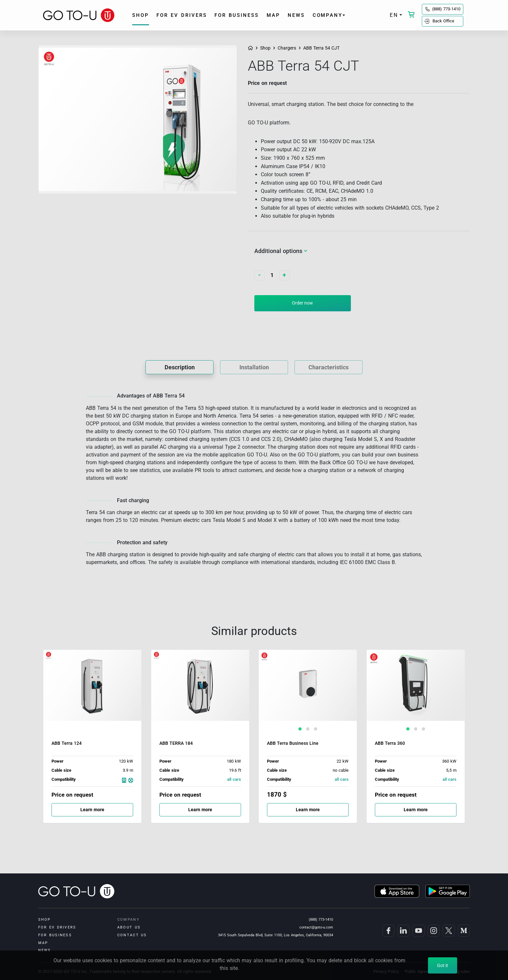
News (296, 15)
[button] (300, 729)
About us (129, 927)
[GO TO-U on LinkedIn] (403, 930)
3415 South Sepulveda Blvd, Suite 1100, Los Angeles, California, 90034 (276, 935)
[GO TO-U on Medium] (463, 930)
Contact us (132, 935)
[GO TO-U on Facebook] (388, 930)
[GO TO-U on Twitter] (448, 930)
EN (394, 15)
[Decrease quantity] (260, 275)
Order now (302, 303)
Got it (443, 965)
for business (237, 15)
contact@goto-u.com (316, 927)
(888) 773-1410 (446, 9)
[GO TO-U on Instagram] (433, 930)
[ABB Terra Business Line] (308, 693)
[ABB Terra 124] (92, 693)
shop (141, 15)
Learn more (100, 808)
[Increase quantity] (284, 275)
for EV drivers (182, 15)
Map (273, 15)
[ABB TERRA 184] (200, 693)
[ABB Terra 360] (416, 693)
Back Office (443, 21)
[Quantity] (272, 275)
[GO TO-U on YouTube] (418, 930)
